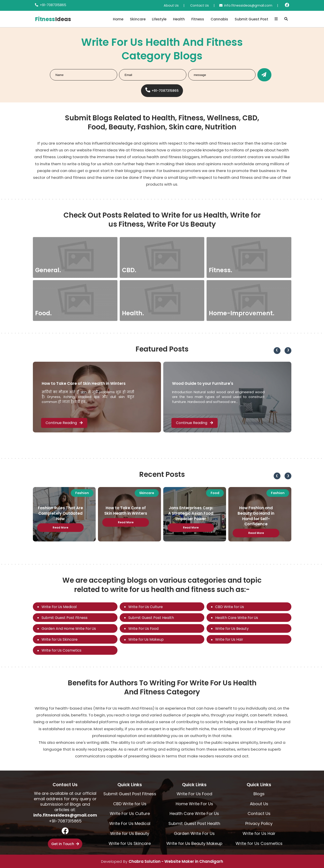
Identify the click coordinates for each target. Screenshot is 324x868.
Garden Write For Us (194, 833)
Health (179, 19)
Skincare (138, 19)
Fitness (198, 19)
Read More (60, 527)
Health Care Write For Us (237, 618)
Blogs (259, 794)
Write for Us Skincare (60, 639)
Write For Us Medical (59, 607)
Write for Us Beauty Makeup (194, 843)
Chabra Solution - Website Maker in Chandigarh (176, 861)
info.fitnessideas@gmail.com (248, 5)
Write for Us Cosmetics (61, 650)
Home (118, 19)
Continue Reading (64, 423)
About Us (171, 5)
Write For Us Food (143, 629)
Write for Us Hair (229, 639)
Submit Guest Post (251, 19)
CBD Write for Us (230, 607)
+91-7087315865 (53, 5)
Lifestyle (159, 19)
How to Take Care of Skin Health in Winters (84, 383)
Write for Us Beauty (232, 629)
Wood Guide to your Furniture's (203, 383)
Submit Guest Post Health (151, 618)
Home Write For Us (194, 804)
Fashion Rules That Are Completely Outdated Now (60, 513)
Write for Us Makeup (146, 639)
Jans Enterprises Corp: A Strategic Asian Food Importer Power (191, 513)
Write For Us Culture (146, 607)
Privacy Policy (259, 823)
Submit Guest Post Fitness (65, 618)
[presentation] (277, 351)
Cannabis (219, 19)
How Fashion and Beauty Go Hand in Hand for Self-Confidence (256, 516)
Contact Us (200, 5)
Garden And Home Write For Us (69, 629)
